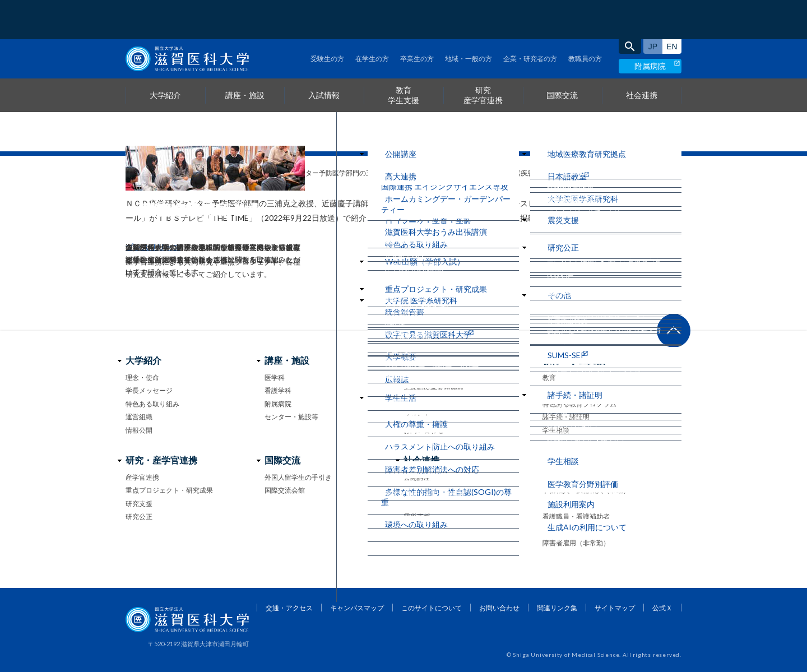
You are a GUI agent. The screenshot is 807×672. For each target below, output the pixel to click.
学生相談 (556, 430)
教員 (549, 477)
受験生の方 (327, 19)
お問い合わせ (424, 430)
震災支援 (417, 516)
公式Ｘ (662, 608)
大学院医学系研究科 (434, 390)
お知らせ (162, 173)
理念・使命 (142, 377)
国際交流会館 (285, 490)
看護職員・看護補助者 (576, 516)
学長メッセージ (149, 390)
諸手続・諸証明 (566, 417)
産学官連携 (142, 477)
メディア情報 (210, 173)
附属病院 (650, 27)
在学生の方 (372, 19)
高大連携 (417, 490)
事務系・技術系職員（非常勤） (590, 504)
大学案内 (417, 404)
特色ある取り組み (152, 404)
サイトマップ (615, 608)
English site (672, 7)
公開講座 (417, 477)
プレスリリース (153, 247)
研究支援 (139, 504)
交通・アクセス (289, 608)
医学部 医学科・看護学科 (441, 377)
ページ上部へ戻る (674, 331)
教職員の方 (585, 19)
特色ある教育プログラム (579, 404)
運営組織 (139, 417)
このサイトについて (432, 608)
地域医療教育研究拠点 (437, 504)
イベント (417, 417)
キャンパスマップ (357, 608)
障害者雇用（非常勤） (576, 543)
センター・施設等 (291, 417)
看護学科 (278, 390)
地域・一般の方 (469, 19)
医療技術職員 (563, 529)
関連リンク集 (557, 608)
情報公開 (139, 430)
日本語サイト (653, 7)
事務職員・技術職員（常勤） (586, 490)
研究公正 (139, 516)
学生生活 (556, 390)
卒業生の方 (417, 19)
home (130, 173)
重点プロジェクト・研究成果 (169, 490)
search (630, 7)
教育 (549, 377)
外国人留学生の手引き (298, 477)
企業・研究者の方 (530, 19)
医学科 (275, 377)
